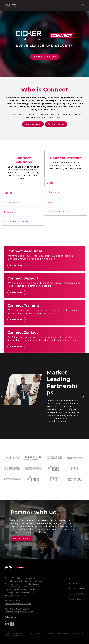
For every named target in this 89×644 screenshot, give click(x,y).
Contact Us (74, 583)
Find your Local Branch (45, 57)
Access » (9, 193)
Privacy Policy (78, 633)
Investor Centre (76, 599)
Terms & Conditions (63, 633)
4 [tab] (54, 427)
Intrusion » (10, 212)
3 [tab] (45, 427)
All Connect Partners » (60, 212)
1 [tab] (27, 427)
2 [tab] (36, 427)
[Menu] (83, 5)
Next (83, 396)
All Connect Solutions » (17, 222)
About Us (73, 578)
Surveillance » (12, 203)
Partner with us (56, 124)
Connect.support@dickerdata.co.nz (19, 612)
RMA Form (50, 633)
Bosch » (51, 183)
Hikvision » (53, 192)
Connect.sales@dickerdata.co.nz (18, 604)
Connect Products (77, 589)
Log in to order (33, 124)
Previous (2, 396)
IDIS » (50, 202)
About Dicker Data (77, 594)
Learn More (16, 265)
